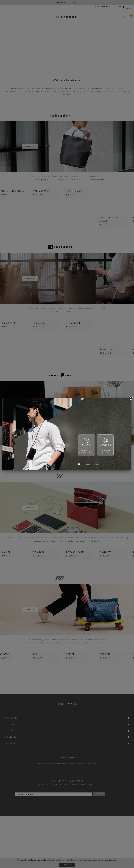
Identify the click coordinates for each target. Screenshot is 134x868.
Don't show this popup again (93, 464)
